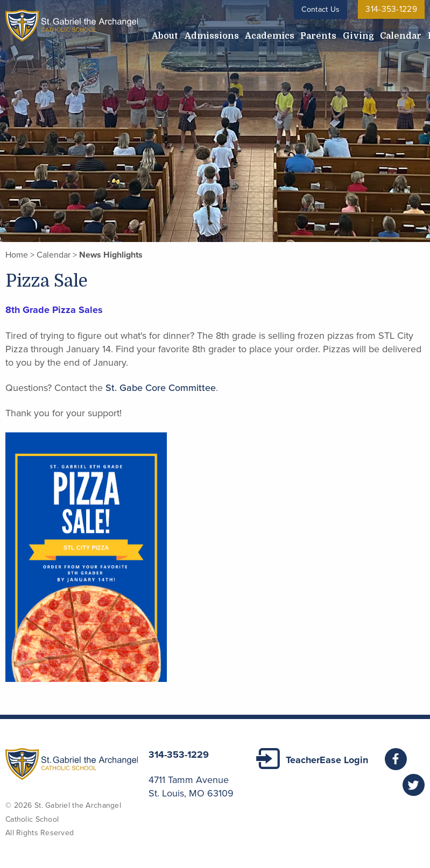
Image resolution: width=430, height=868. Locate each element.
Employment (378, 33)
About (160, 33)
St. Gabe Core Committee (161, 388)
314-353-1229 (394, 9)
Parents (277, 33)
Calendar (336, 33)
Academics (240, 33)
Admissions (195, 33)
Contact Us (326, 9)
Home (17, 255)
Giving (305, 33)
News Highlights (111, 255)
